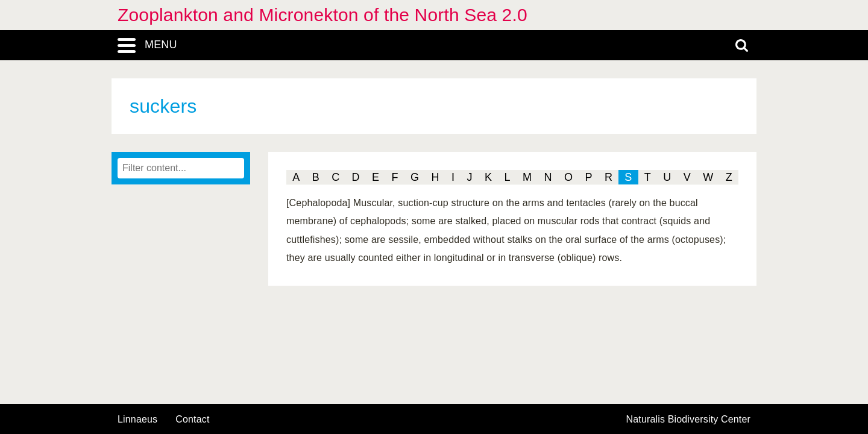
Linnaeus (137, 420)
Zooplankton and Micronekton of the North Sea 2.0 (322, 15)
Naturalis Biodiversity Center (689, 420)
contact (192, 419)
